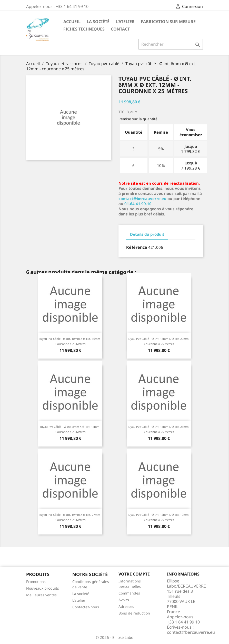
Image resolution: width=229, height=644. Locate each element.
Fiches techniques (84, 29)
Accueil (72, 22)
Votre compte (134, 574)
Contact (120, 29)
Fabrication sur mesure (168, 22)
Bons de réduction (134, 613)
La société (98, 22)
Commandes (129, 593)
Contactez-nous (86, 607)
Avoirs (124, 600)
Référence (137, 247)
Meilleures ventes (41, 595)
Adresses (126, 606)
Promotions (36, 582)
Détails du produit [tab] (147, 234)
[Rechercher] (171, 44)
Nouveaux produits (43, 588)
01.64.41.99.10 (138, 204)
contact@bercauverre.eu (142, 199)
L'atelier (125, 22)
